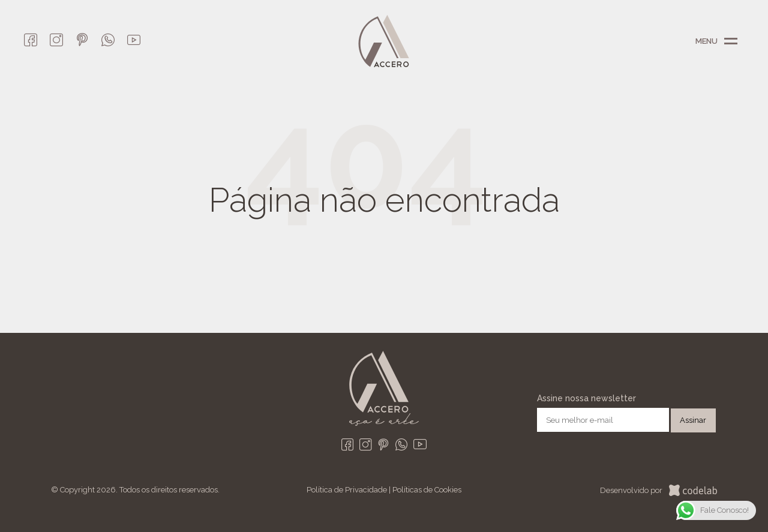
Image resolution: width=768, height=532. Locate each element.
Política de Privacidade (347, 490)
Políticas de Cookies (427, 490)
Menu (731, 41)
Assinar (693, 420)
